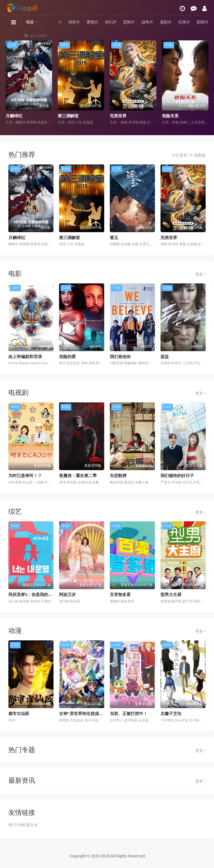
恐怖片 (129, 22)
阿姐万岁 (67, 595)
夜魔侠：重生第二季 (78, 476)
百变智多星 (120, 595)
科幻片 (111, 22)
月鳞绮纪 (14, 116)
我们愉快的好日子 (177, 476)
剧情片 (203, 22)
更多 (200, 274)
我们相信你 (120, 357)
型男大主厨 (171, 595)
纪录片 (184, 22)
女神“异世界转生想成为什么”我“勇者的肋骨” (101, 713)
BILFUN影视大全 (23, 825)
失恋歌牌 (118, 476)
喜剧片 (166, 22)
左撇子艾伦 (171, 713)
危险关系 (170, 116)
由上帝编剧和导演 (25, 357)
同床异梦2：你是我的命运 (32, 595)
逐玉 (114, 238)
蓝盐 (165, 357)
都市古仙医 (19, 713)
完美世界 (118, 116)
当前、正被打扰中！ (129, 713)
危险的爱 (67, 357)
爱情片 (93, 22)
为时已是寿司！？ (25, 476)
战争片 (147, 22)
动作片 (74, 22)
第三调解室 (68, 116)
